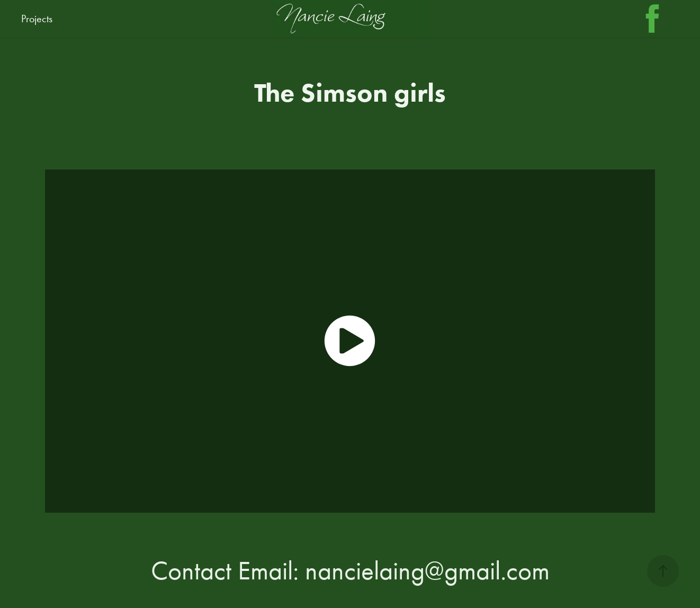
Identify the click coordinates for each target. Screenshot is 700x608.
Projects (37, 19)
